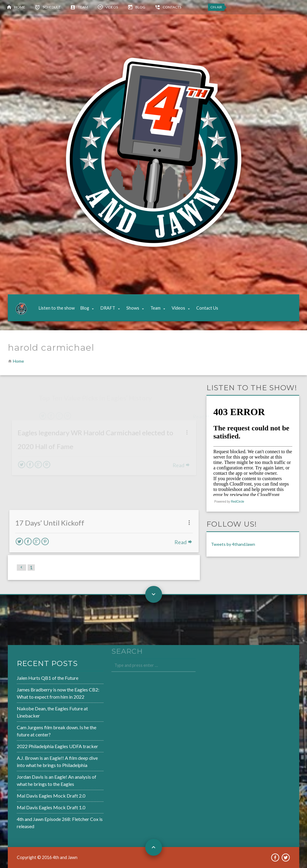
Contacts (172, 7)
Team (83, 7)
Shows (133, 308)
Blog (140, 7)
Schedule (52, 7)
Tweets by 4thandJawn (233, 544)
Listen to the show (57, 308)
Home (20, 7)
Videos (112, 7)
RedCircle (238, 502)
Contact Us (207, 308)
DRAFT (108, 308)
